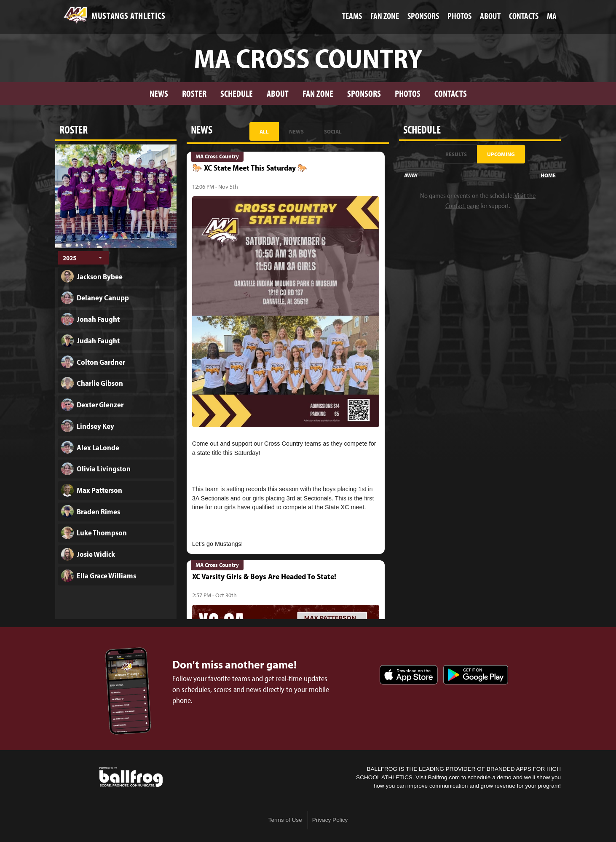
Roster (194, 93)
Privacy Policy (330, 820)
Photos (408, 93)
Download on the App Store (409, 675)
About (278, 93)
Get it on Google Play (476, 675)
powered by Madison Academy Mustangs (131, 777)
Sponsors (364, 93)
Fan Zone (318, 93)
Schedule (237, 93)
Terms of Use (285, 820)
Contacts (451, 93)
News (159, 93)
